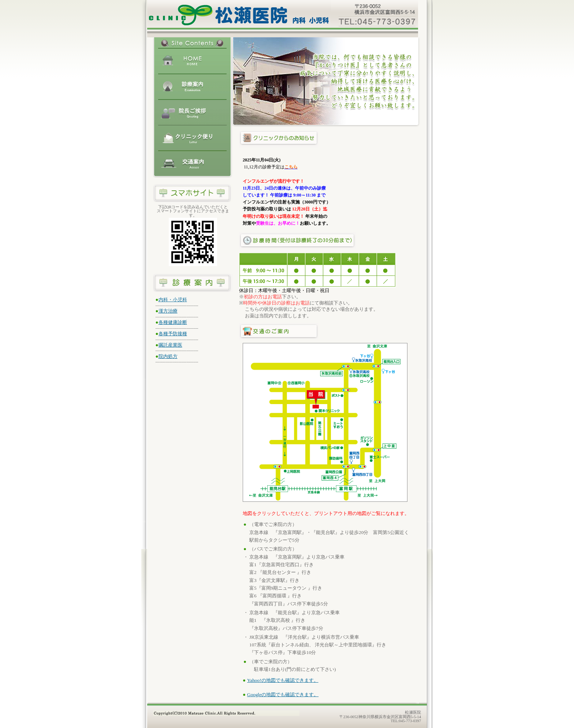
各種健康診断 (173, 322)
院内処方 (168, 356)
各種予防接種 (173, 334)
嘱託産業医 (170, 345)
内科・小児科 (173, 300)
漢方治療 (168, 311)
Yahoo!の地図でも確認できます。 (283, 680)
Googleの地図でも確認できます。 (283, 695)
